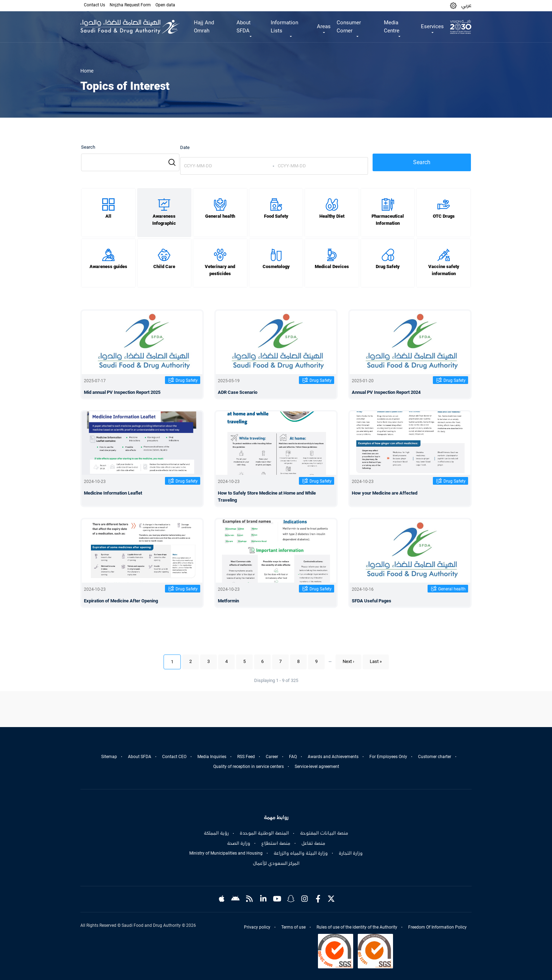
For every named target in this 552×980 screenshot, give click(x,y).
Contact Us (94, 5)
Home (87, 71)
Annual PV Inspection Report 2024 (386, 392)
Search (88, 147)
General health (220, 216)
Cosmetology (276, 266)
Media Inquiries (212, 757)
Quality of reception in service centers (249, 767)
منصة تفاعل (313, 843)
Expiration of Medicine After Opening (121, 601)
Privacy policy (257, 927)
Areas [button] (324, 26)
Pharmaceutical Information (388, 220)
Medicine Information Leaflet (113, 493)
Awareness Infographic (164, 220)
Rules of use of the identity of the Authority (357, 927)
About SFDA (140, 757)
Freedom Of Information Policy (437, 927)
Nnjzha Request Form (130, 5)
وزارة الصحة (239, 843)
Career (272, 757)
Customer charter (435, 757)
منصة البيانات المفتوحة (324, 833)
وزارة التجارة (351, 853)
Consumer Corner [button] (349, 27)
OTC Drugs (444, 216)
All (108, 216)
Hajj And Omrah (204, 27)
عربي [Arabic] (466, 5)
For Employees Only (388, 757)
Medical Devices (332, 266)
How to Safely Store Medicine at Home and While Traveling (267, 497)
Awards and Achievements (333, 757)
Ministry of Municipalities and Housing (226, 853)
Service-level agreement (317, 767)
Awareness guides (108, 266)
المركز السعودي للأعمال (276, 863)
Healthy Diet (332, 216)
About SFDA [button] (244, 27)
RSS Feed (246, 757)
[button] (453, 5)
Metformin (228, 601)
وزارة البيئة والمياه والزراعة (301, 853)
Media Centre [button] (392, 27)
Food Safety (276, 216)
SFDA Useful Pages (372, 601)
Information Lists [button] (284, 27)
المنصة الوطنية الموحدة (264, 833)
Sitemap (109, 757)
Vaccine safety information (444, 270)
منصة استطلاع (276, 843)
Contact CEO (174, 757)
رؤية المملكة (216, 833)
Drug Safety (388, 266)
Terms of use (293, 927)
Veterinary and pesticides (220, 270)
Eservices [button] (432, 26)
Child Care (164, 266)
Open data (165, 5)
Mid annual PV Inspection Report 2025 (122, 392)
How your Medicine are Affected (385, 493)
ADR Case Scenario (238, 392)
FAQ (293, 757)
